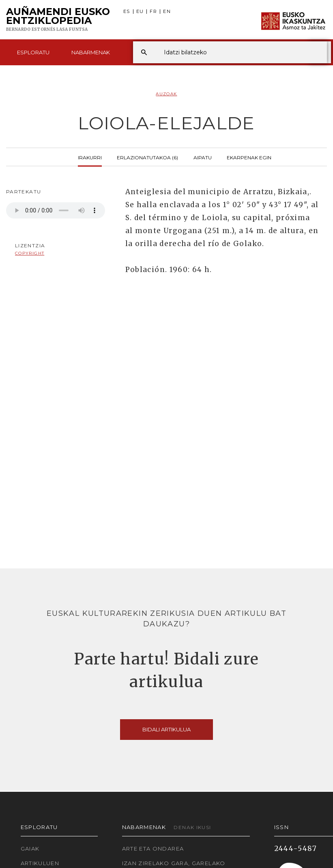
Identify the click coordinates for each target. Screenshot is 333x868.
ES (127, 12)
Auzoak (166, 94)
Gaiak (30, 849)
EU (140, 12)
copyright (30, 253)
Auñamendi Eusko (58, 20)
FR (153, 12)
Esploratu (33, 52)
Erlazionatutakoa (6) (147, 157)
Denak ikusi (192, 827)
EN (167, 12)
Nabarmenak (91, 52)
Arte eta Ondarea (153, 849)
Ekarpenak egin (249, 157)
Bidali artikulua (166, 729)
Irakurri (90, 157)
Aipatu (203, 157)
